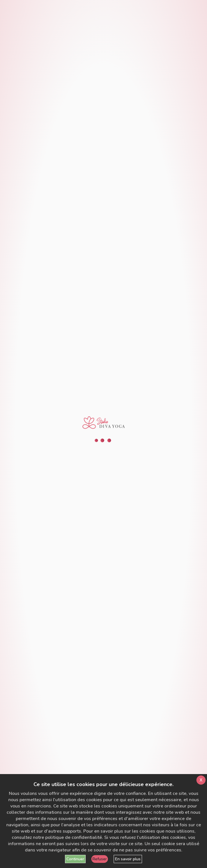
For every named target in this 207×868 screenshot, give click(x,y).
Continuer (75, 859)
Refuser (100, 859)
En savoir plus (128, 859)
